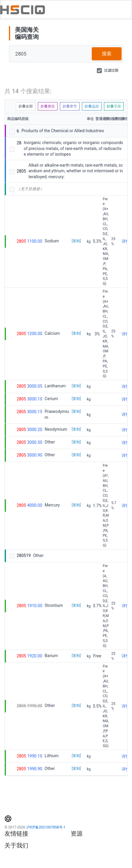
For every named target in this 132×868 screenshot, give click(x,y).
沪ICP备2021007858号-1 (46, 827)
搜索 (107, 54)
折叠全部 (26, 106)
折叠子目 (114, 106)
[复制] (76, 241)
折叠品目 (92, 106)
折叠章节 (70, 106)
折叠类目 (48, 106)
